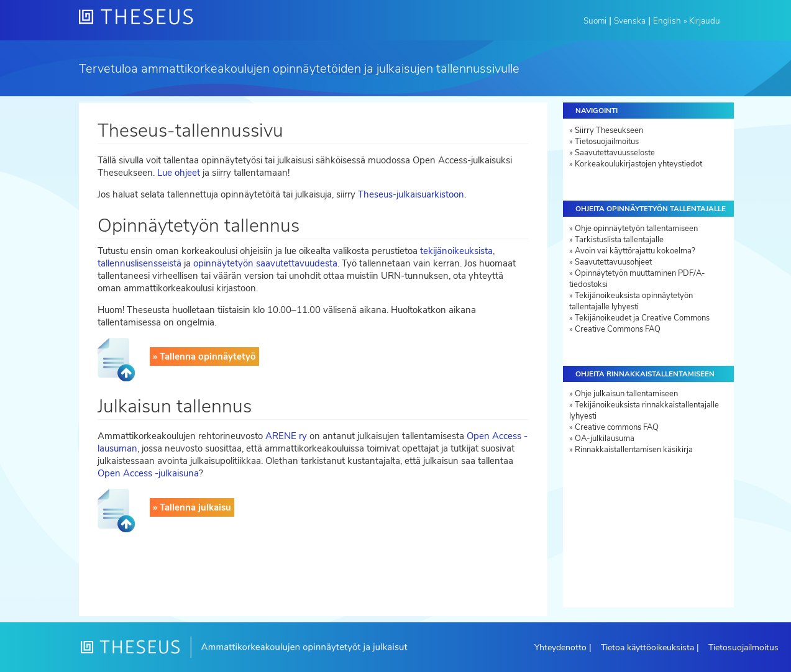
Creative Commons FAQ (618, 329)
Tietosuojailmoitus (607, 142)
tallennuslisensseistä (139, 263)
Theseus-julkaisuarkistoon (411, 194)
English (667, 21)
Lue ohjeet (179, 173)
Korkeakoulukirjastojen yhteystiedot (638, 164)
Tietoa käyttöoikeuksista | (650, 647)
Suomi (595, 21)
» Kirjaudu (702, 21)
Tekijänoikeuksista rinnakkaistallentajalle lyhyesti (644, 411)
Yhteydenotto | (563, 647)
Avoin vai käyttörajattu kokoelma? (635, 251)
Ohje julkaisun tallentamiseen (626, 394)
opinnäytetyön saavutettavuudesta (265, 263)
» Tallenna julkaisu (192, 507)
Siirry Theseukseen (609, 130)
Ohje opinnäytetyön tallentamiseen (636, 229)
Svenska (630, 21)
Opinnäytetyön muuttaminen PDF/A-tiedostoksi (637, 279)
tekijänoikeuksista (456, 251)
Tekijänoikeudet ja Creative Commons (642, 318)
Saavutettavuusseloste (615, 153)
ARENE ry (286, 436)
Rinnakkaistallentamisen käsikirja (634, 450)
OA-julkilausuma (605, 438)
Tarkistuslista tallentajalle (619, 240)
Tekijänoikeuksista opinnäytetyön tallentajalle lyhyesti (631, 301)
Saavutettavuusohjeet (613, 262)
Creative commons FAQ (617, 427)
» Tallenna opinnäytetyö (204, 356)
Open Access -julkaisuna (148, 473)
